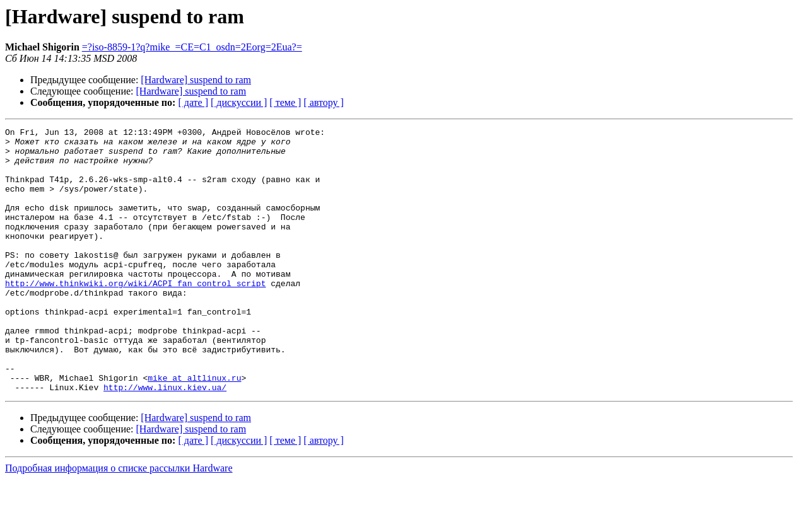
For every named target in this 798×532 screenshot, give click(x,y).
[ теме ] (285, 102)
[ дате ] (193, 102)
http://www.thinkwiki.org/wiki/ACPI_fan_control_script (135, 315)
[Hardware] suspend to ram (196, 80)
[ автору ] (323, 102)
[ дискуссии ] (239, 102)
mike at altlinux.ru (194, 429)
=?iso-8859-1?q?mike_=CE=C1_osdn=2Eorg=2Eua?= (192, 47)
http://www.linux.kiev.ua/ (165, 440)
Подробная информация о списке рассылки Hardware (119, 521)
